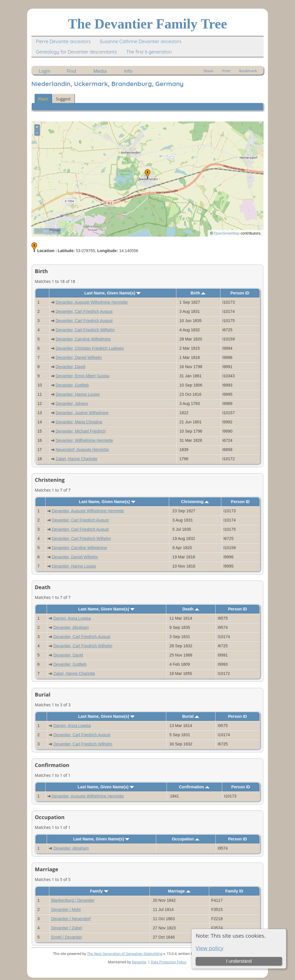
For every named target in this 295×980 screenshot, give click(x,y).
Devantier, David (70, 367)
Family (99, 891)
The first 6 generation (149, 52)
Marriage (179, 891)
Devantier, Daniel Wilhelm (79, 357)
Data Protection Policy (168, 962)
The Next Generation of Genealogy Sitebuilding (125, 954)
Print (226, 71)
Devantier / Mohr (66, 909)
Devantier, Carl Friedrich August (84, 311)
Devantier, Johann (72, 404)
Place (43, 99)
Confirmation (194, 787)
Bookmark (248, 71)
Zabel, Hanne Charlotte (76, 459)
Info (128, 71)
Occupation (186, 839)
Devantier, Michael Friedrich (81, 431)
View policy (209, 948)
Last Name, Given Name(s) (113, 293)
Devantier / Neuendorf (71, 919)
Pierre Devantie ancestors (63, 41)
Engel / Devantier (67, 937)
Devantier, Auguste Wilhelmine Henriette (92, 302)
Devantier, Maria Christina (79, 422)
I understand (239, 961)
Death (191, 609)
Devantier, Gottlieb (72, 385)
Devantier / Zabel (67, 928)
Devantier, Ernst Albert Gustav (83, 376)
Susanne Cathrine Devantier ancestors (141, 41)
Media (100, 71)
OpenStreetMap (227, 233)
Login (45, 71)
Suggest (63, 99)
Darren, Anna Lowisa (72, 618)
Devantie (139, 962)
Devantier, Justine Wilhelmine (82, 413)
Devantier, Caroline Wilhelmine (83, 339)
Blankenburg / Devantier (73, 900)
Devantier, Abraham (71, 627)
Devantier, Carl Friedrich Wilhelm (85, 330)
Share (208, 71)
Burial (191, 716)
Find (71, 71)
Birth (198, 293)
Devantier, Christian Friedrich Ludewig (90, 348)
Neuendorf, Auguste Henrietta (82, 450)
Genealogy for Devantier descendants (76, 52)
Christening (195, 502)
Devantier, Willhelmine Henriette (84, 440)
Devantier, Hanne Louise (78, 394)
